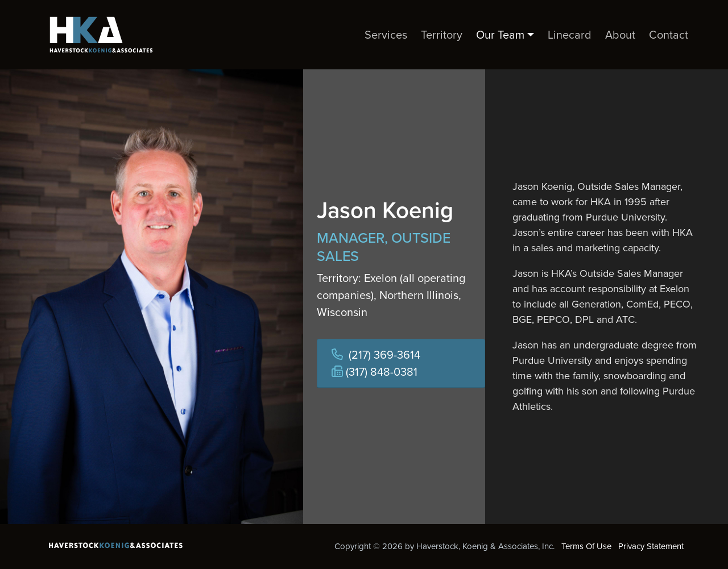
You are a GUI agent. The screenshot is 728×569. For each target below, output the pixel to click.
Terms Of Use (586, 546)
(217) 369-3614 (384, 355)
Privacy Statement (651, 546)
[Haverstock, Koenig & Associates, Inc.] (97, 35)
